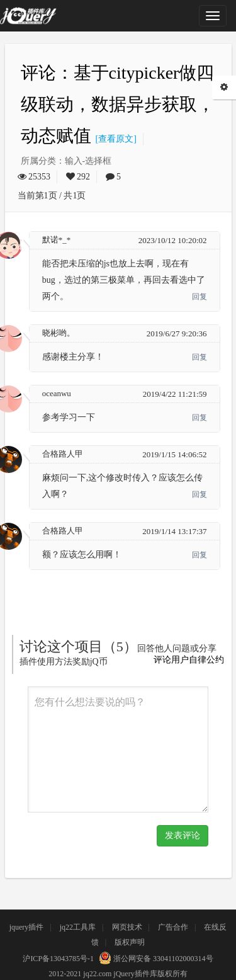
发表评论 (183, 835)
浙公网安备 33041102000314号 (155, 959)
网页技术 (127, 927)
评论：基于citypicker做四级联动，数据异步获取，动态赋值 (118, 104)
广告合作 (173, 927)
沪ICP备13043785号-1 (58, 959)
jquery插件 (27, 927)
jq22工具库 (78, 927)
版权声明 (130, 942)
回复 (199, 297)
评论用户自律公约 (189, 660)
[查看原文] (114, 139)
